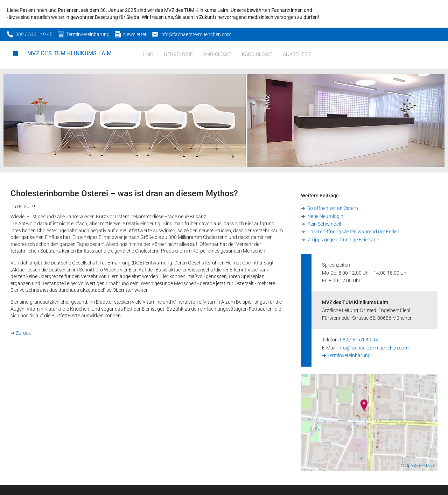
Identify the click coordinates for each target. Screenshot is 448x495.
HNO (148, 54)
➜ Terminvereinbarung (346, 355)
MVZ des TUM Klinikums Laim (69, 53)
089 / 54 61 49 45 (359, 340)
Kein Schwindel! (324, 224)
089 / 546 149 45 (34, 34)
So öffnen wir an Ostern (332, 208)
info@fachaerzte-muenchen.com (196, 34)
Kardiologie (257, 54)
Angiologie (217, 54)
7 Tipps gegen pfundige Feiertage (343, 240)
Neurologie (178, 54)
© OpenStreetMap (417, 466)
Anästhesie (297, 54)
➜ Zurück (21, 333)
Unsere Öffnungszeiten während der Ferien (353, 232)
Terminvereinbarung (88, 34)
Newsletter (135, 34)
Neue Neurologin (325, 216)
